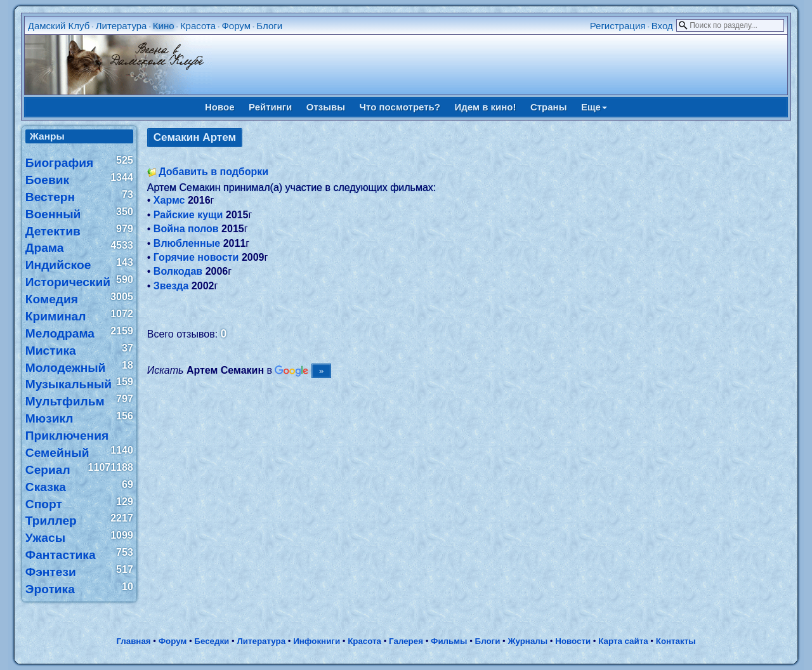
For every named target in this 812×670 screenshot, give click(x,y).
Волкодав (178, 271)
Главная (133, 641)
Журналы (527, 641)
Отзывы (326, 107)
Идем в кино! (485, 107)
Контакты (676, 641)
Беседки (212, 641)
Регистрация (618, 26)
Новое (220, 107)
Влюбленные (187, 243)
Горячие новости (196, 257)
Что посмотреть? (400, 107)
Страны (549, 107)
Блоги (269, 26)
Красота (198, 26)
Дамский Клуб (59, 26)
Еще (594, 107)
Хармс (169, 200)
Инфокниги (317, 641)
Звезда (171, 286)
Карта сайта (623, 641)
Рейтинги (270, 107)
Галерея (406, 641)
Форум (236, 26)
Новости (573, 641)
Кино (164, 26)
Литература (121, 26)
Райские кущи (188, 215)
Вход (662, 26)
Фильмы (449, 641)
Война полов (186, 229)
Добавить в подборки (213, 172)
